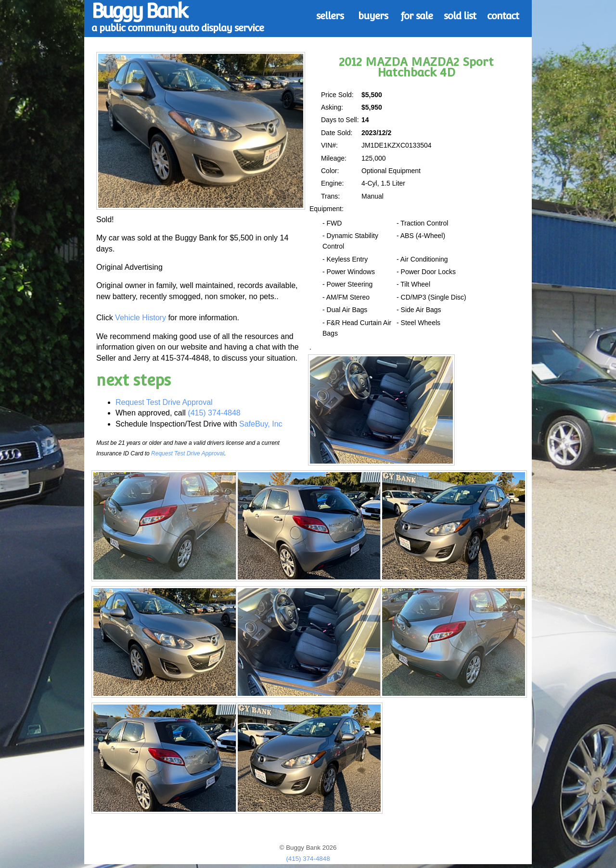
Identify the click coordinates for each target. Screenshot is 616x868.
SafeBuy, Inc (261, 424)
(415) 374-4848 (214, 413)
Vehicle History (141, 318)
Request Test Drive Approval (164, 402)
